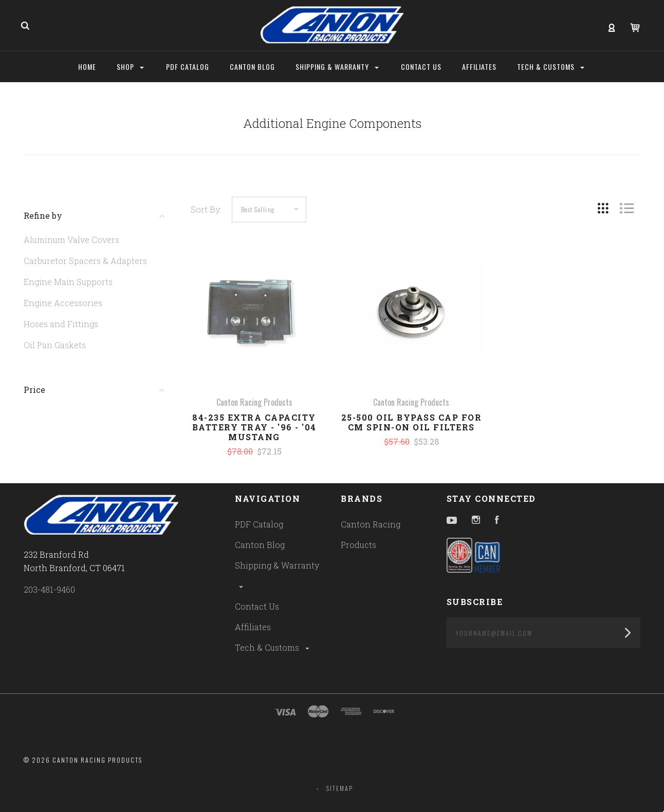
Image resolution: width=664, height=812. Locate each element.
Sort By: (206, 209)
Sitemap (340, 788)
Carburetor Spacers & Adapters (85, 261)
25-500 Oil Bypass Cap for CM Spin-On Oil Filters (412, 422)
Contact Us (257, 606)
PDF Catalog (259, 524)
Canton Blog (260, 545)
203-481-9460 (49, 589)
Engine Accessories (63, 303)
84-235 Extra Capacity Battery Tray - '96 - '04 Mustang (254, 427)
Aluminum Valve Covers (71, 240)
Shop (130, 67)
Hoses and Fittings (61, 324)
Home (87, 67)
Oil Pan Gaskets (55, 345)
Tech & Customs (273, 647)
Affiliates (253, 627)
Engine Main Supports (68, 282)
